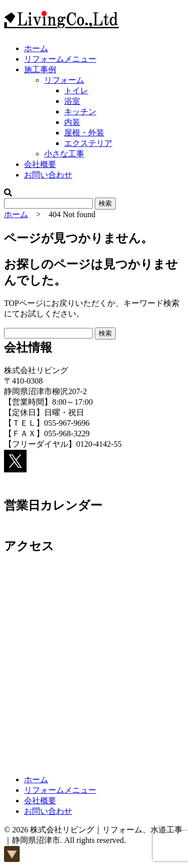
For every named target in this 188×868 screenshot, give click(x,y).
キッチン (80, 112)
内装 (72, 122)
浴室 (72, 101)
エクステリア (88, 143)
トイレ (76, 91)
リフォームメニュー (60, 59)
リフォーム (64, 80)
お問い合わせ (48, 175)
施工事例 (40, 69)
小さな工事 (64, 154)
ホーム (36, 48)
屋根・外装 (84, 133)
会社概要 (40, 164)
